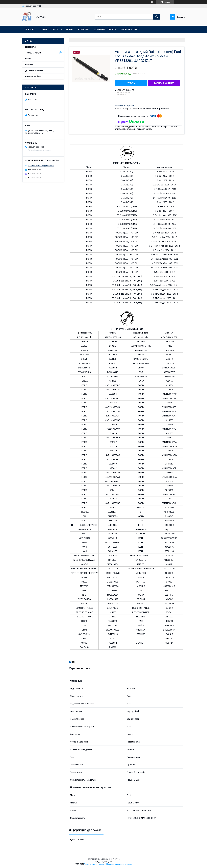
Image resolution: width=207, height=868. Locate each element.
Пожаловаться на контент (95, 864)
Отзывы (29, 65)
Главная (30, 29)
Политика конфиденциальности (119, 864)
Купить (131, 83)
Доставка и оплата (105, 29)
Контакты (83, 29)
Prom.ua (116, 859)
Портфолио (31, 47)
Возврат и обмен (33, 76)
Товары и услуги (49, 29)
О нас (69, 29)
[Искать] (157, 17)
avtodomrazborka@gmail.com (41, 166)
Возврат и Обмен (131, 29)
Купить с (164, 83)
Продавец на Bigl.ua (103, 862)
